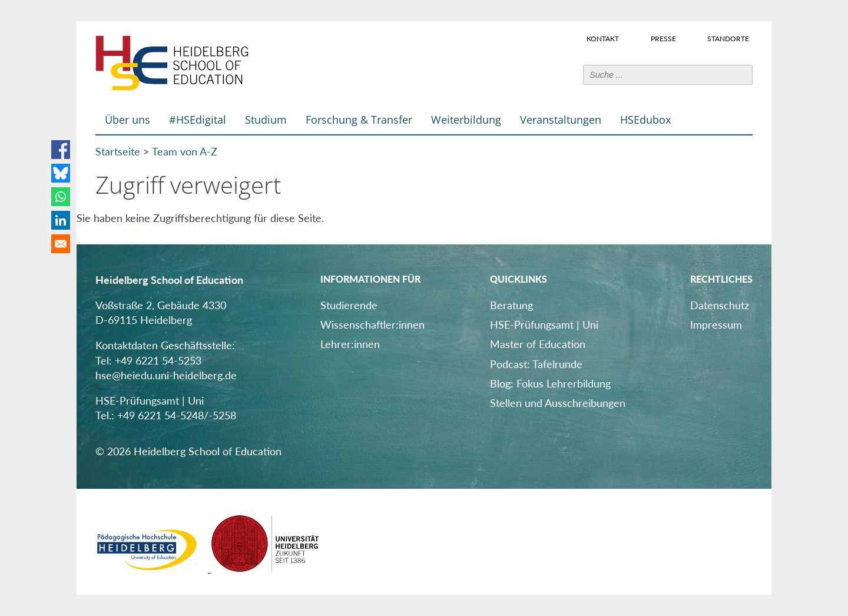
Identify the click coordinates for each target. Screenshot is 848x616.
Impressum (716, 324)
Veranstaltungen (561, 120)
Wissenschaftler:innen (372, 324)
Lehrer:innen (350, 344)
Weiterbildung (466, 120)
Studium (266, 120)
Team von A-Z (185, 151)
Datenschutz (720, 305)
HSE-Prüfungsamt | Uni (544, 324)
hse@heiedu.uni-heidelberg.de (166, 375)
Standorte (728, 38)
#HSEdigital (198, 120)
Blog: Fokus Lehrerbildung (550, 383)
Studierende (349, 305)
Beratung (511, 305)
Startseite (118, 151)
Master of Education (538, 344)
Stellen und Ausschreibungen (558, 403)
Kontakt (603, 38)
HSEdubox (645, 120)
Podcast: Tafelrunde (536, 364)
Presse (663, 38)
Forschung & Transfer (359, 120)
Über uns (127, 120)
